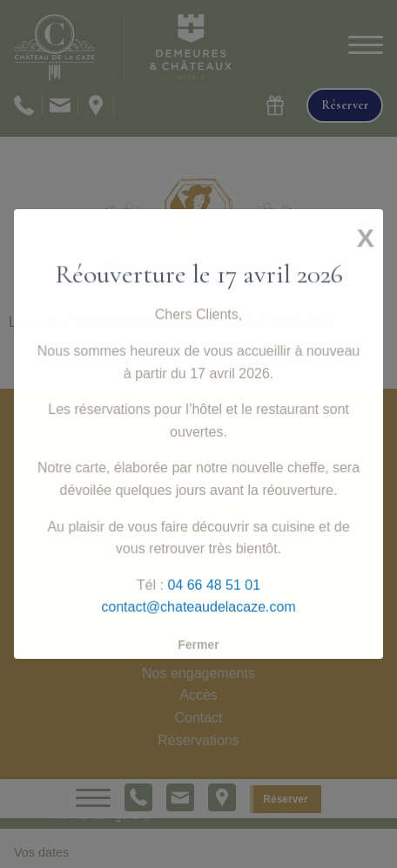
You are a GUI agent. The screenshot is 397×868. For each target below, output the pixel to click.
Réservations (198, 740)
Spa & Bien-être (199, 495)
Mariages (198, 562)
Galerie (198, 651)
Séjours (198, 606)
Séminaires (198, 539)
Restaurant (198, 473)
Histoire (198, 583)
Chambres (198, 450)
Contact (198, 718)
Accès (198, 695)
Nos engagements (198, 673)
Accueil (198, 427)
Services (198, 517)
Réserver (285, 799)
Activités (198, 629)
